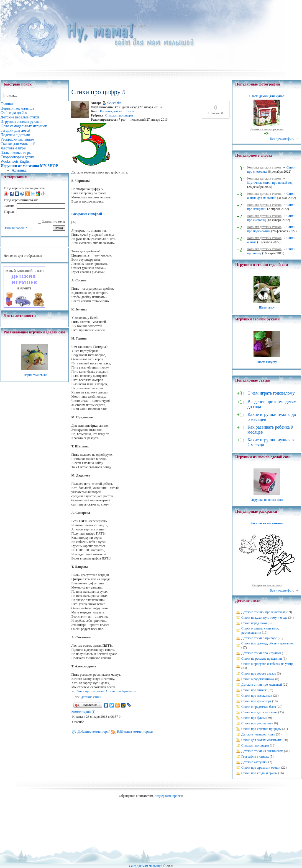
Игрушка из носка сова (267, 500)
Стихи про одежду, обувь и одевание (267, 643)
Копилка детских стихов (117, 111)
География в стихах (255, 756)
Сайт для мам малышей (145, 866)
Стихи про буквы (254, 718)
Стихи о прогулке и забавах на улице (267, 664)
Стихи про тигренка (89, 691)
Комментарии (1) (83, 712)
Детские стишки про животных (263, 612)
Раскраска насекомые (267, 523)
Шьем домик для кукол (267, 96)
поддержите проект (168, 796)
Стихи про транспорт (256, 701)
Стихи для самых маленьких (261, 740)
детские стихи (91, 697)
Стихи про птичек (254, 690)
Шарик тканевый (34, 375)
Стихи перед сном (254, 623)
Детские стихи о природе (259, 638)
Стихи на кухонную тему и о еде (264, 618)
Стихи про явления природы (261, 729)
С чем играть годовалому (271, 393)
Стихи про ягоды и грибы (259, 773)
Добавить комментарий (94, 732)
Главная (73, 26)
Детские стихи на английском (262, 751)
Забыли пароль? (15, 228)
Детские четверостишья (258, 734)
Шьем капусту (267, 362)
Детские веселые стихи (100, 26)
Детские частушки (254, 762)
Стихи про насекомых (257, 696)
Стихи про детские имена (259, 712)
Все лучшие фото (282, 139)
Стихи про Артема (119, 691)
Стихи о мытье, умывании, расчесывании (260, 630)
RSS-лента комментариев (135, 732)
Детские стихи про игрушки (261, 653)
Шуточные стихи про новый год (270, 183)
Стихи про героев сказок (259, 673)
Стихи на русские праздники (262, 659)
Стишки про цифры (119, 115)
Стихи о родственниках (258, 679)
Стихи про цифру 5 (135, 26)
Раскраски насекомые (267, 585)
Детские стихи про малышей (262, 685)
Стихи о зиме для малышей (271, 196)
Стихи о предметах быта (259, 707)
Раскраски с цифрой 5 (88, 214)
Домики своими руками (267, 129)
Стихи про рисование (256, 723)
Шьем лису (267, 307)
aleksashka (114, 103)
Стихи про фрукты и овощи (261, 768)
